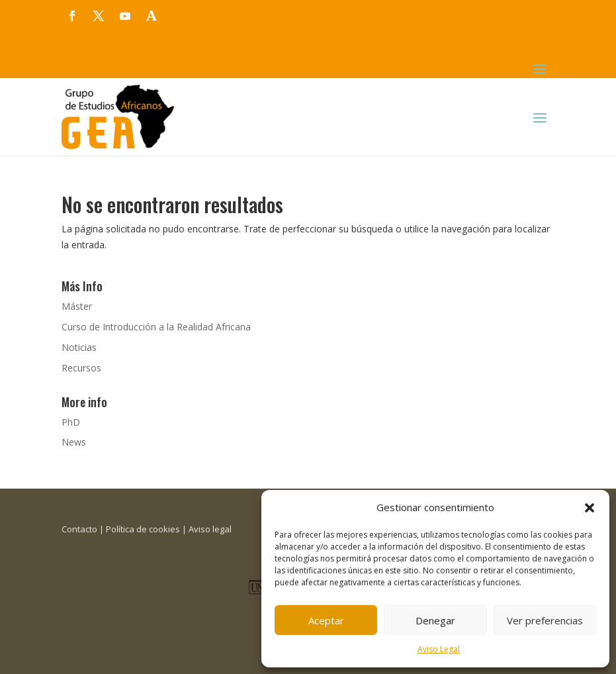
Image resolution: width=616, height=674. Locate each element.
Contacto (79, 529)
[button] (590, 508)
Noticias (79, 347)
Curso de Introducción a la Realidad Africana (156, 327)
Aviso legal (210, 529)
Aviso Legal (439, 649)
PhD (71, 422)
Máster (77, 306)
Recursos (81, 368)
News (74, 442)
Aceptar (326, 620)
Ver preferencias (545, 620)
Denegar (435, 620)
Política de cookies (143, 529)
